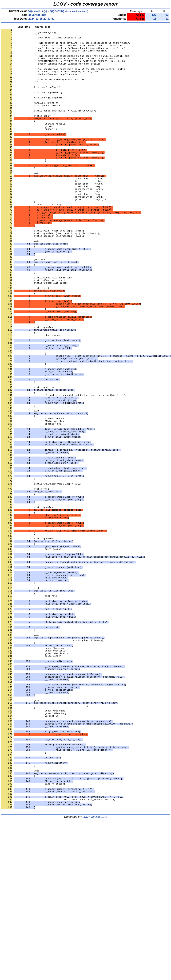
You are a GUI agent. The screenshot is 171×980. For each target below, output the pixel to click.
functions (82, 11)
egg (45, 11)
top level (34, 11)
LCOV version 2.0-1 (95, 974)
